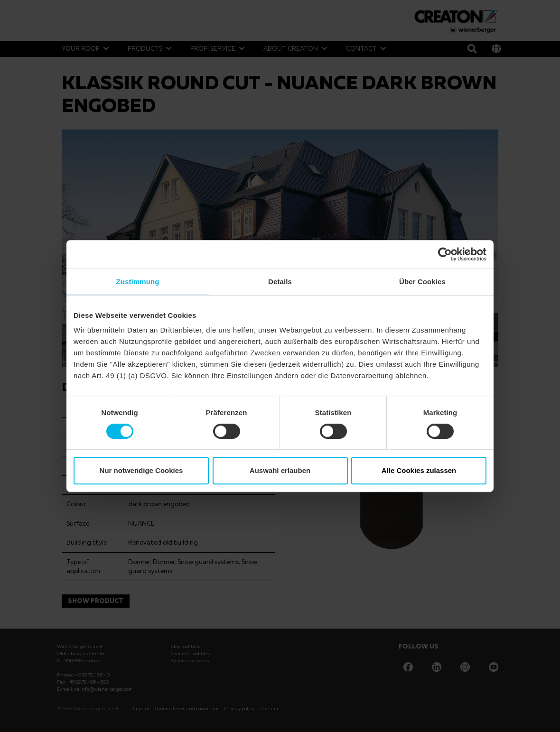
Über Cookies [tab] (422, 282)
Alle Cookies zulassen (419, 470)
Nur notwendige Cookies (141, 470)
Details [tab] (280, 282)
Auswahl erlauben (280, 470)
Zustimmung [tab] (138, 282)
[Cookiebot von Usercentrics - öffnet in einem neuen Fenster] (445, 254)
